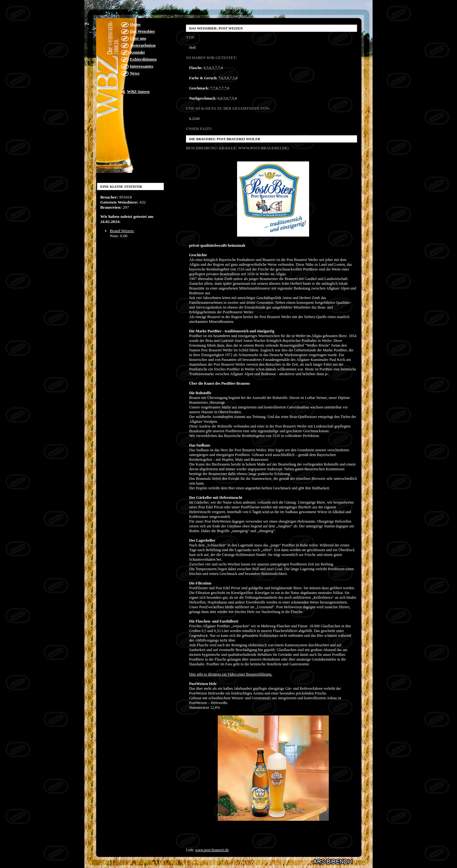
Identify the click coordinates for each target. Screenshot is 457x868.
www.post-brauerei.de (212, 850)
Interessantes (142, 66)
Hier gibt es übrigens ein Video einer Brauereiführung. (231, 674)
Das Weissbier (142, 31)
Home (135, 24)
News (135, 73)
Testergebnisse (143, 45)
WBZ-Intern (138, 91)
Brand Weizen (122, 231)
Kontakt (137, 52)
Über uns (138, 38)
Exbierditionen (143, 59)
